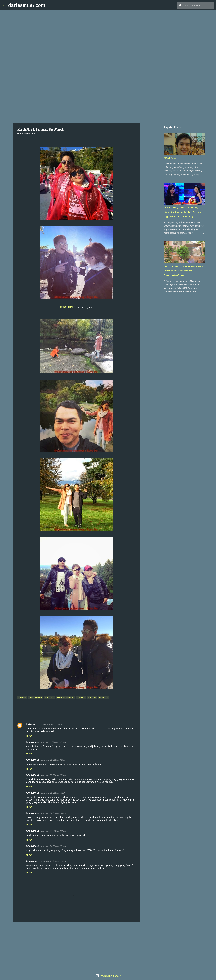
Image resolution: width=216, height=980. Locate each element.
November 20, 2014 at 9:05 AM (53, 775)
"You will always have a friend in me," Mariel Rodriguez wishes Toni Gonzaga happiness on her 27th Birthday (183, 212)
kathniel (49, 697)
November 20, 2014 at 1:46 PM (53, 793)
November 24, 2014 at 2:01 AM (53, 846)
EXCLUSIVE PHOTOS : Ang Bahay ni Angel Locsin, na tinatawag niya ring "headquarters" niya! (184, 271)
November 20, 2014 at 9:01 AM (53, 760)
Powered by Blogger (108, 976)
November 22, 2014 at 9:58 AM (53, 831)
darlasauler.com (27, 5)
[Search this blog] (198, 5)
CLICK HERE (68, 307)
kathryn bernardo (66, 697)
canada (22, 697)
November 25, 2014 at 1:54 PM (53, 861)
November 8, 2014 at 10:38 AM (53, 742)
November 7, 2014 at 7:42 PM (50, 724)
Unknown (31, 724)
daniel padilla (36, 697)
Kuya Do (81, 697)
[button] (19, 139)
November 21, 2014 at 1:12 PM (53, 813)
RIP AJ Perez (170, 158)
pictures (103, 697)
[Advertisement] (108, 100)
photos (92, 697)
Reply (29, 736)
